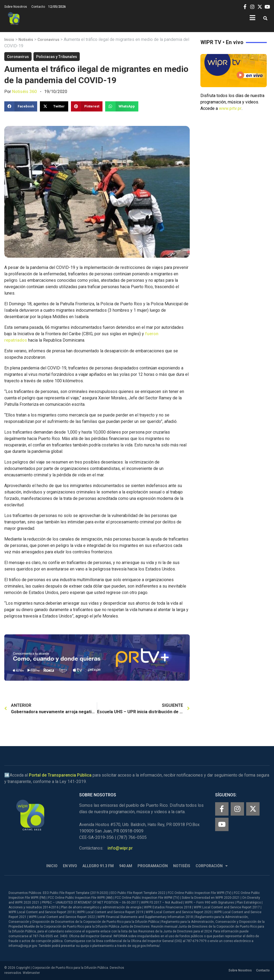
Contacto (38, 7)
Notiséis (26, 40)
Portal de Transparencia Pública (60, 775)
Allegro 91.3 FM (98, 866)
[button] (265, 19)
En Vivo (70, 866)
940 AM (126, 866)
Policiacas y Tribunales (57, 57)
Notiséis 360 (24, 92)
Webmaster (31, 973)
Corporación (212, 866)
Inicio (9, 40)
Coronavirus (48, 40)
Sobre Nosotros (16, 7)
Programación (153, 866)
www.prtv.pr (230, 108)
